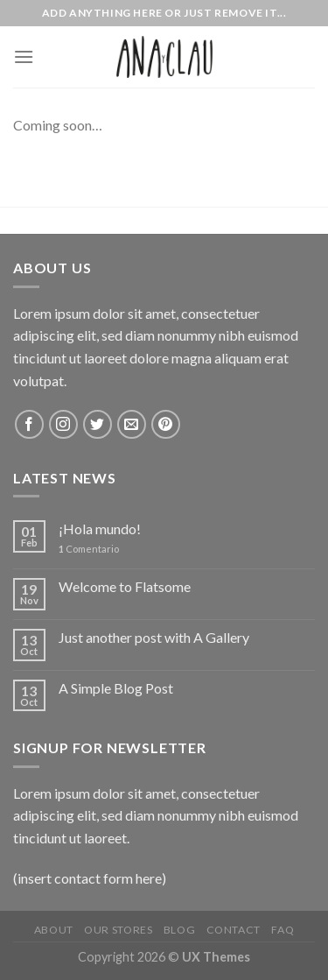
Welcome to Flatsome (125, 586)
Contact (234, 930)
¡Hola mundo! (100, 529)
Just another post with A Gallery (154, 637)
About (54, 930)
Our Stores (118, 930)
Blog (179, 930)
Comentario (89, 549)
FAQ (283, 930)
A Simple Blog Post (116, 688)
